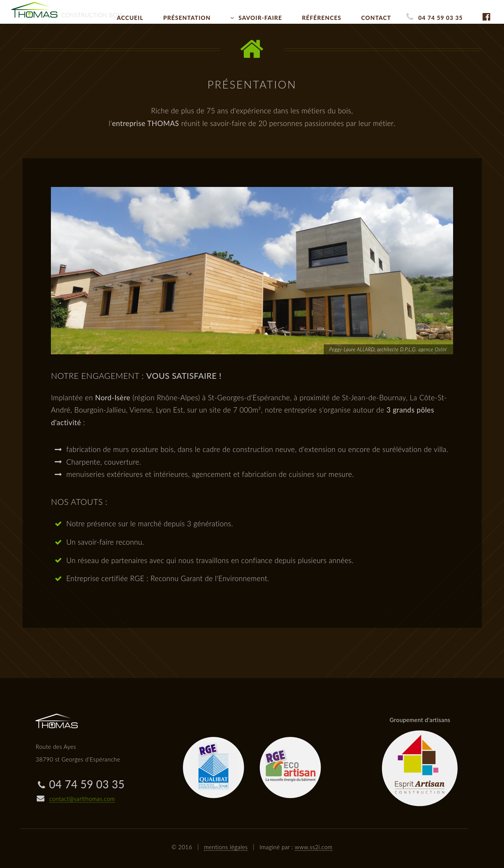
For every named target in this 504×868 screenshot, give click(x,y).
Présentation (187, 18)
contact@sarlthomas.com (82, 799)
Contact (376, 18)
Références (322, 18)
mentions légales (226, 847)
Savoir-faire (260, 18)
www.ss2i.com (313, 847)
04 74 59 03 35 (440, 18)
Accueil (130, 18)
